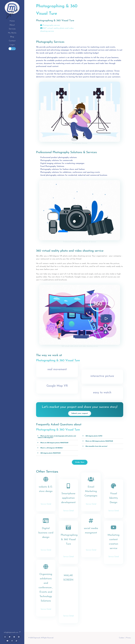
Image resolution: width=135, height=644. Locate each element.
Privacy (129, 638)
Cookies (121, 638)
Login (12, 45)
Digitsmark (12, 13)
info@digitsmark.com (12, 632)
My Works (12, 33)
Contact (12, 41)
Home (12, 21)
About (12, 25)
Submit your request (80, 413)
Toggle (12, 49)
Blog (12, 37)
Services (12, 29)
